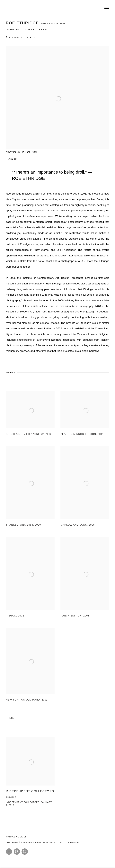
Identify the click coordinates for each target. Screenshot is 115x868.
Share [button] (13, 159)
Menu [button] (106, 7)
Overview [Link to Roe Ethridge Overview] (13, 29)
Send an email (25, 852)
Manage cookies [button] (16, 837)
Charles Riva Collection (43, 7)
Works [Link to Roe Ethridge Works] (29, 29)
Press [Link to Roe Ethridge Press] (43, 29)
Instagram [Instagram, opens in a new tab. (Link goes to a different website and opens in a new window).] (17, 852)
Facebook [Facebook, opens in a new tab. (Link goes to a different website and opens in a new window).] (9, 852)
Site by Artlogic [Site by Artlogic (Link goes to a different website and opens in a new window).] (69, 842)
